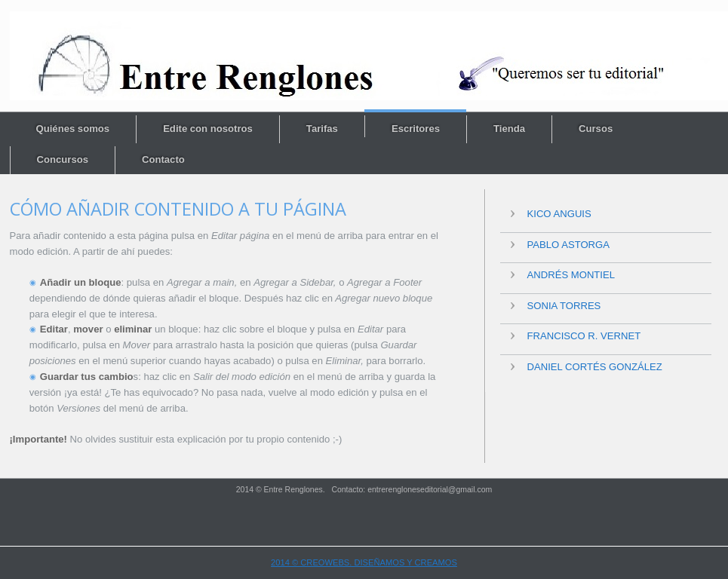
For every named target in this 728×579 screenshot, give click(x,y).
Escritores (416, 129)
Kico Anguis (559, 214)
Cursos (596, 129)
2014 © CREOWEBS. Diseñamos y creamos (364, 562)
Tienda (509, 129)
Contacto (163, 159)
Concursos (63, 159)
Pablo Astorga (569, 245)
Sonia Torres (564, 306)
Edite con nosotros (208, 129)
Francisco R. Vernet (584, 336)
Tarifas (322, 129)
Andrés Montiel (571, 275)
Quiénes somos (73, 129)
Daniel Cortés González (595, 367)
